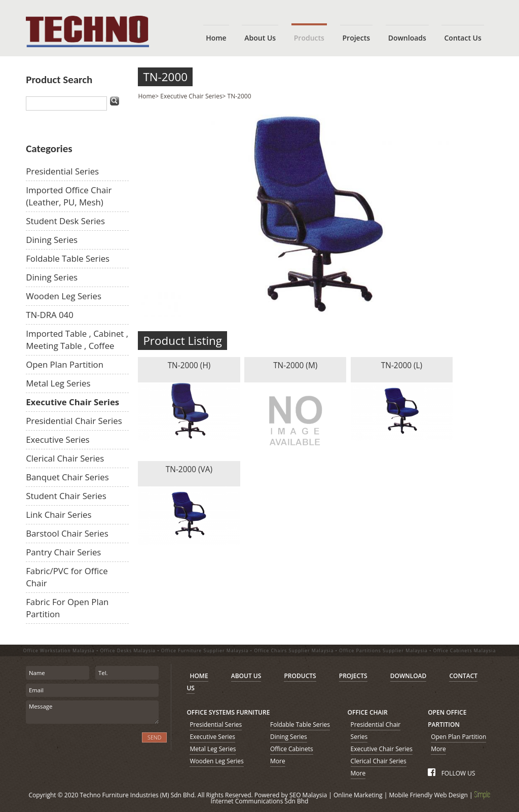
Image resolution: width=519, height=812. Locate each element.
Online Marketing (358, 795)
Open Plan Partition (65, 364)
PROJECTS (353, 676)
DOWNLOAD (409, 676)
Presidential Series (62, 171)
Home (146, 96)
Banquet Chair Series (67, 477)
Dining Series (52, 240)
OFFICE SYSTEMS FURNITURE (228, 712)
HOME (199, 676)
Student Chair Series (66, 496)
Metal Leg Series (58, 383)
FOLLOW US (451, 773)
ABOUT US (246, 676)
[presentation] (80, 743)
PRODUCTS (300, 676)
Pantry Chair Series (63, 552)
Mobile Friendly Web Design (428, 795)
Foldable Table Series (68, 258)
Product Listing (182, 341)
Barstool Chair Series (67, 533)
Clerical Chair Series (65, 458)
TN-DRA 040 (50, 315)
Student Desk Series (65, 221)
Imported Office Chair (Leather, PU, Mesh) (69, 196)
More (278, 761)
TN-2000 (165, 77)
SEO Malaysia (308, 795)
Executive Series (58, 439)
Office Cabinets (292, 749)
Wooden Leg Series (64, 296)
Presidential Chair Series (74, 421)
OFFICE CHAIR (368, 712)
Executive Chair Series (72, 402)
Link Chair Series (59, 515)
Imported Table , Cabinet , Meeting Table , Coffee (77, 340)
